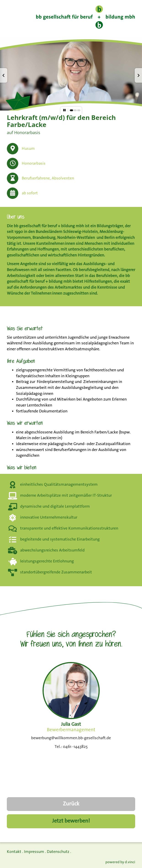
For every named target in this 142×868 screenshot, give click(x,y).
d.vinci (130, 862)
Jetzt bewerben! (71, 821)
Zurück (71, 804)
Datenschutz (58, 852)
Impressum (34, 852)
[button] (4, 75)
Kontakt (14, 852)
